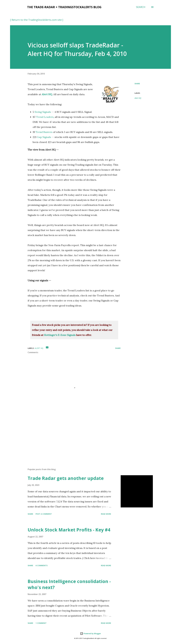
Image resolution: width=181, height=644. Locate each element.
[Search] (141, 7)
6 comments (42, 565)
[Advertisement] (70, 437)
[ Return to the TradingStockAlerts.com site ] (37, 20)
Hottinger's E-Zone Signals (60, 335)
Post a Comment (44, 514)
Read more (106, 514)
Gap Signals (44, 137)
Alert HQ (47, 94)
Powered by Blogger (90, 633)
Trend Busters (44, 132)
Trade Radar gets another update (66, 478)
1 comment (41, 623)
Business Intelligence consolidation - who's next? (69, 584)
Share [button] (137, 84)
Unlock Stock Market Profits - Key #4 (69, 530)
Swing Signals (43, 112)
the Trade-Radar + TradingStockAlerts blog (64, 7)
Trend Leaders (45, 117)
